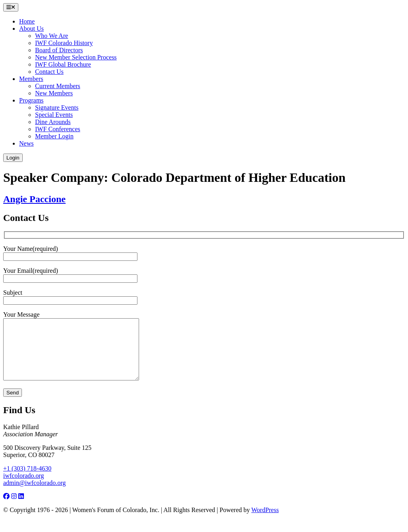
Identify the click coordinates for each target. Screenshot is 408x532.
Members (31, 79)
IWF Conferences (58, 129)
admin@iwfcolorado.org (34, 495)
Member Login (54, 136)
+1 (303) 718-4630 (27, 480)
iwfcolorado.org (24, 488)
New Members (54, 93)
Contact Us (49, 72)
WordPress (265, 522)
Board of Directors (59, 50)
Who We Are (52, 36)
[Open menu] (11, 7)
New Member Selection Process (76, 57)
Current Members (58, 86)
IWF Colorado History (64, 43)
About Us (31, 29)
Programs (31, 100)
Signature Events (57, 107)
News (26, 143)
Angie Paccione (34, 199)
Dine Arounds (53, 122)
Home (27, 21)
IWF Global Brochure (63, 64)
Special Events (54, 115)
